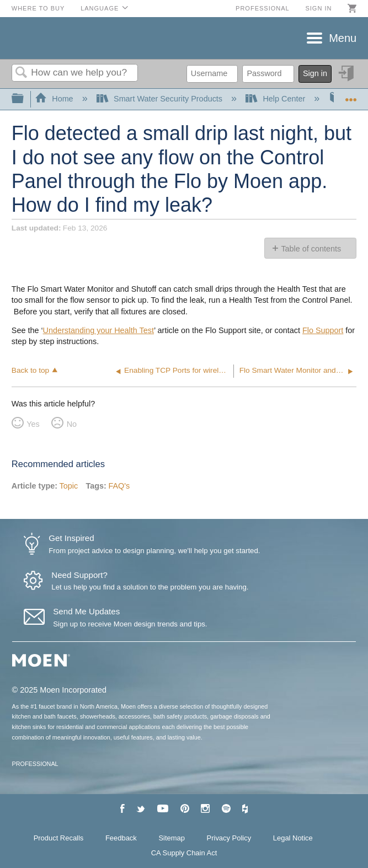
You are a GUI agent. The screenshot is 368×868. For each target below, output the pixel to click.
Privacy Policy (229, 838)
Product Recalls (59, 838)
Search (22, 73)
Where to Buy (38, 8)
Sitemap (172, 838)
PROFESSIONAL (35, 764)
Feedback (121, 838)
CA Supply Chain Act (184, 853)
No (72, 424)
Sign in (318, 8)
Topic (69, 486)
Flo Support (323, 330)
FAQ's (119, 486)
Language (100, 8)
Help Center (276, 99)
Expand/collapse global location (351, 96)
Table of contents (311, 249)
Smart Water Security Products (161, 99)
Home (55, 99)
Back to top (30, 370)
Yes (33, 424)
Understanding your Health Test (98, 330)
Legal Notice (293, 838)
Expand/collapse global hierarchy (25, 99)
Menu (343, 38)
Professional (263, 8)
